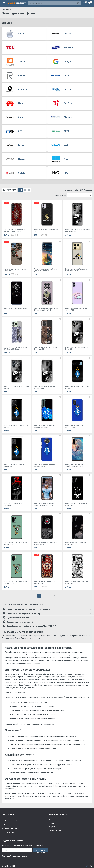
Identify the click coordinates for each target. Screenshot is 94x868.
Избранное (53, 827)
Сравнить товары (55, 830)
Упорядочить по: (59, 195)
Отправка (52, 823)
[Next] (59, 596)
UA (87, 866)
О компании (53, 820)
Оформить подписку (41, 851)
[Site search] (52, 3)
